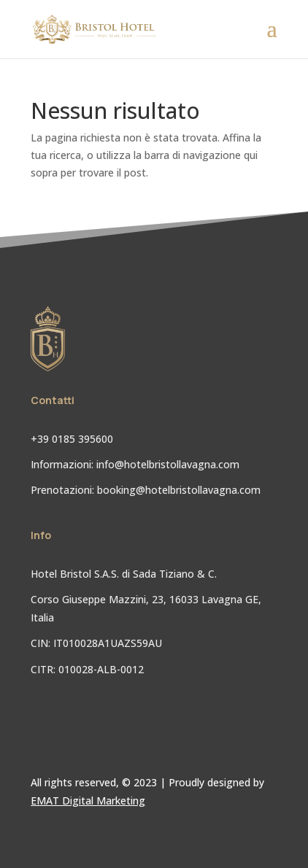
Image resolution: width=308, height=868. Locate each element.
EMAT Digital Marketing (88, 801)
